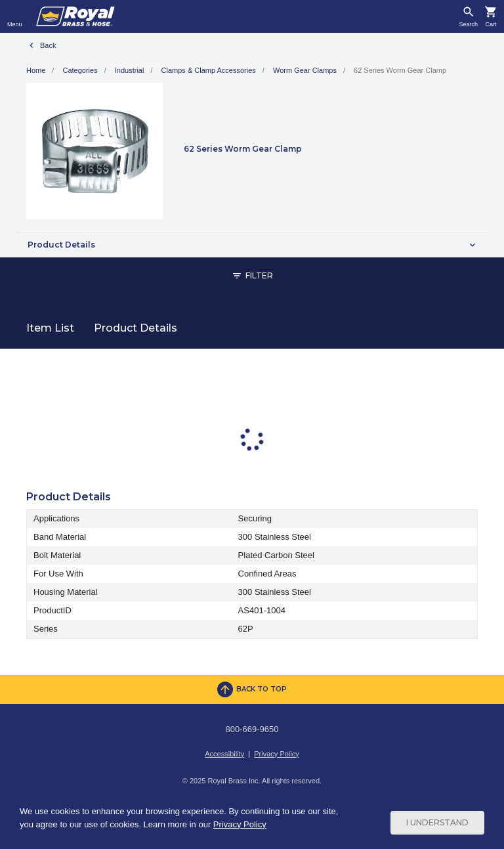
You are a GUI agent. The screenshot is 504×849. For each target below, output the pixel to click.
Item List (50, 328)
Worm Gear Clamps (305, 70)
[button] (252, 245)
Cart (491, 25)
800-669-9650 (252, 729)
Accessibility (224, 754)
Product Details (136, 328)
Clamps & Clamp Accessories (209, 70)
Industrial (130, 70)
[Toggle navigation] (15, 16)
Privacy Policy (276, 754)
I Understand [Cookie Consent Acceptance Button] (437, 822)
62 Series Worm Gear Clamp (400, 70)
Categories (80, 70)
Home (36, 70)
